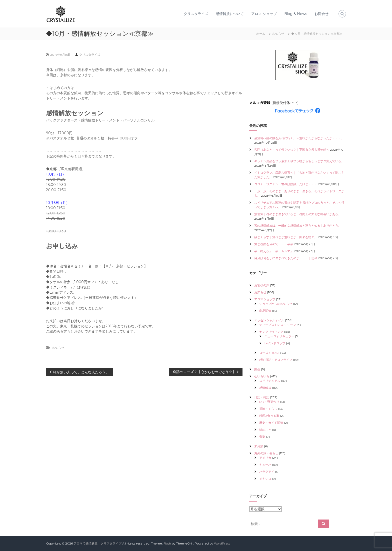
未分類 (259, 446)
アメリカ (265, 458)
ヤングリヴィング (271, 332)
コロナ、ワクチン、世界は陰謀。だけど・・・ (286, 184)
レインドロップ (275, 343)
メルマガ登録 (260, 103)
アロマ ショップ (264, 14)
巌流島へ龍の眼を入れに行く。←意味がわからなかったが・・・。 (299, 138)
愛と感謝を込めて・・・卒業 (274, 244)
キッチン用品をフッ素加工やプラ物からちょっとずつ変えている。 (299, 161)
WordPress (222, 543)
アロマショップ (265, 299)
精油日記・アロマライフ (276, 360)
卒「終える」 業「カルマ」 (274, 251)
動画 (257, 369)
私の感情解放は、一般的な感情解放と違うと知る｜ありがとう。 (298, 226)
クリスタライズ (196, 14)
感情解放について (230, 14)
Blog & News (296, 14)
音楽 (262, 437)
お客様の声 (262, 285)
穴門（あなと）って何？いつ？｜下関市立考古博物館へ (292, 150)
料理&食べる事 (269, 416)
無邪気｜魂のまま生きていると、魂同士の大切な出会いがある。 (298, 214)
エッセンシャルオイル (269, 320)
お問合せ (321, 14)
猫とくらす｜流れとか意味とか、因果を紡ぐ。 (286, 237)
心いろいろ (262, 376)
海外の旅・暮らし (266, 453)
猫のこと (265, 430)
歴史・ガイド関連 (271, 423)
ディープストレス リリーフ (278, 325)
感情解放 (265, 388)
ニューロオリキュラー (279, 336)
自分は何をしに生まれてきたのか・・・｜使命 (286, 258)
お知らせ (278, 34)
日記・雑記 (262, 397)
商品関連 (265, 311)
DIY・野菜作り (269, 402)
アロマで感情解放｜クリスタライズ (97, 543)
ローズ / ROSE (269, 353)
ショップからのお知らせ (276, 304)
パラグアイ (267, 472)
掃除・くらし (268, 409)
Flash (167, 543)
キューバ (265, 465)
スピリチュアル (270, 381)
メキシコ (265, 479)
